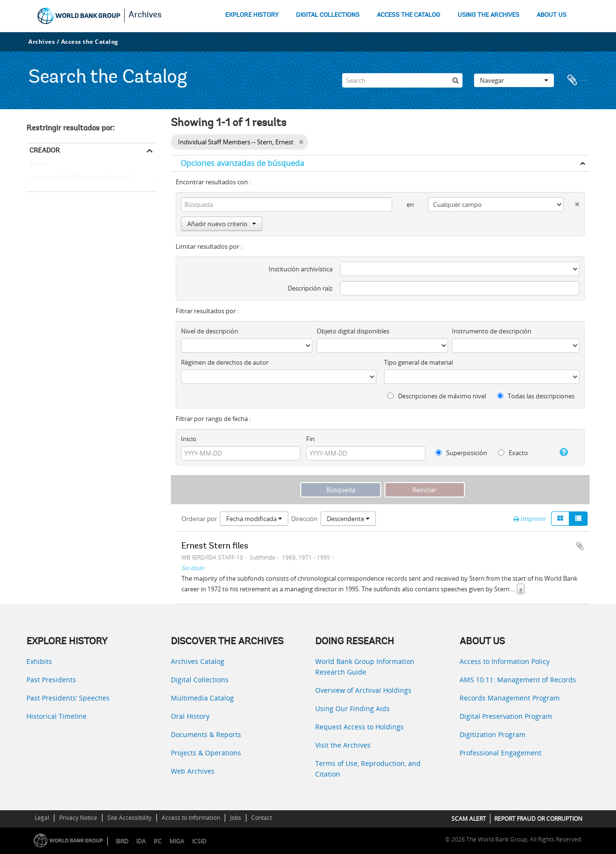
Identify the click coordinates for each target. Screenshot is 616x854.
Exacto (513, 453)
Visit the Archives (343, 745)
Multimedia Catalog (202, 698)
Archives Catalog (198, 661)
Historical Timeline (57, 716)
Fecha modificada (254, 519)
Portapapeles (577, 80)
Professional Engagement (500, 753)
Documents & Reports (206, 734)
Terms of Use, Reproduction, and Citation (368, 769)
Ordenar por (199, 519)
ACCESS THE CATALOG (409, 15)
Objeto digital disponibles (353, 331)
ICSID (199, 841)
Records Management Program (510, 698)
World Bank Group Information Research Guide (365, 667)
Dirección (304, 519)
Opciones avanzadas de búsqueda (242, 163)
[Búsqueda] (455, 80)
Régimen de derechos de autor (225, 362)
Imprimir (530, 519)
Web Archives (193, 771)
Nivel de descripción (210, 331)
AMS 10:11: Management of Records (518, 680)
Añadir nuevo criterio (222, 224)
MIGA (177, 841)
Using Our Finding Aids (353, 708)
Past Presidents (51, 680)
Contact (262, 818)
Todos (39, 165)
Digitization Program (493, 734)
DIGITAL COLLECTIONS (328, 15)
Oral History (190, 716)
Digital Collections (200, 680)
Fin (310, 439)
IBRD (122, 841)
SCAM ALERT (469, 819)
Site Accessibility (129, 818)
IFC (158, 841)
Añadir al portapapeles (580, 546)
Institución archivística (301, 269)
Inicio (189, 439)
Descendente (348, 519)
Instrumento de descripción (492, 331)
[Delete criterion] (571, 202)
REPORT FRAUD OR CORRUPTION (538, 819)
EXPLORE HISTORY (252, 15)
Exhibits (39, 661)
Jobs (236, 818)
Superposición (461, 453)
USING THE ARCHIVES (488, 15)
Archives (145, 15)
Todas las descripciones (536, 396)
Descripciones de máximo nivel (437, 396)
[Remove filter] (301, 142)
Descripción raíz (310, 288)
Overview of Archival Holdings (363, 690)
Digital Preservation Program (506, 716)
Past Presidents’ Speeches (68, 698)
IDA (141, 841)
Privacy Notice (78, 818)
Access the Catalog (90, 42)
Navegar (514, 80)
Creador (45, 150)
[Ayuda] (560, 452)
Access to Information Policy (505, 661)
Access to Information (191, 818)
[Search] (402, 80)
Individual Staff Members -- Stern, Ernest (86, 178)
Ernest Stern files (215, 547)
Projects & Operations (206, 753)
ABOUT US (552, 15)
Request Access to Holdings (359, 727)
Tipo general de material (418, 362)
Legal (42, 818)
